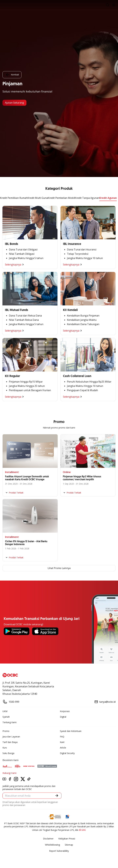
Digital (63, 717)
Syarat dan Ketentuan (71, 731)
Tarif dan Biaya (10, 742)
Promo (6, 731)
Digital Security (67, 753)
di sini (82, 830)
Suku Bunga (8, 753)
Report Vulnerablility (59, 851)
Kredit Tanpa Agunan (87, 198)
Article (63, 748)
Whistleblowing (52, 845)
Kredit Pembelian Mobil (61, 198)
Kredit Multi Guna (38, 198)
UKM (5, 711)
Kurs (5, 748)
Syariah (6, 717)
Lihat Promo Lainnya (59, 568)
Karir (62, 742)
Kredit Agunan (108, 198)
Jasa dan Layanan (11, 737)
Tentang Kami (9, 722)
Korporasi (65, 711)
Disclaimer (48, 839)
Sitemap (69, 845)
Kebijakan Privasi (67, 839)
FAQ (62, 737)
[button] (57, 796)
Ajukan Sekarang (15, 103)
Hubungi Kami (9, 773)
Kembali (12, 75)
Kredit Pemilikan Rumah (14, 198)
